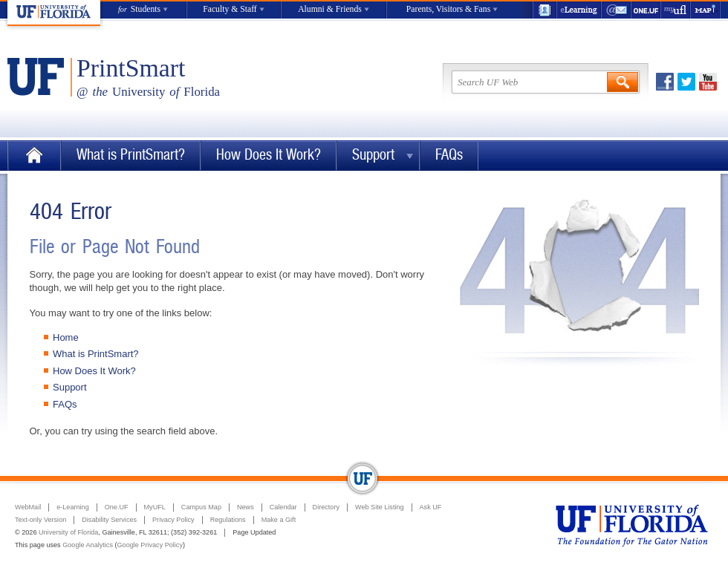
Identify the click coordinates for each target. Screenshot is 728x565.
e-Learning (579, 10)
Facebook (665, 82)
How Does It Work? (269, 155)
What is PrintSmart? (131, 155)
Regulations (228, 520)
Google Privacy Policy (150, 545)
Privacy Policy (173, 520)
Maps (706, 10)
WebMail (617, 10)
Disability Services (109, 520)
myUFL (676, 10)
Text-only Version (40, 520)
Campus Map (201, 507)
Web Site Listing (380, 507)
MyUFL (155, 507)
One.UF (646, 10)
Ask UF (431, 507)
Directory (326, 507)
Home (34, 156)
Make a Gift (279, 520)
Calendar (283, 507)
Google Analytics (88, 545)
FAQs (449, 155)
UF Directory (545, 10)
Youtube (708, 82)
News (246, 507)
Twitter (686, 82)
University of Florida (68, 532)
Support (373, 155)
